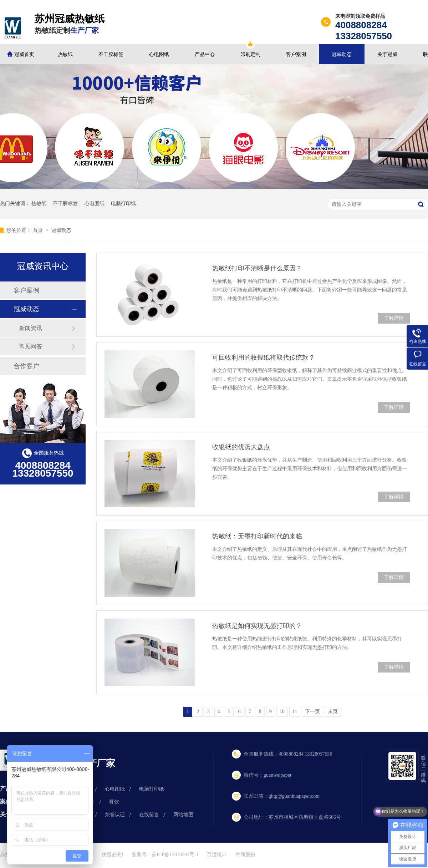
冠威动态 (342, 54)
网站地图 (183, 815)
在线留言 (149, 815)
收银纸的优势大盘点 (241, 447)
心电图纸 (159, 54)
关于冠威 (387, 54)
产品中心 (205, 54)
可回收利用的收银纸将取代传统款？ (264, 357)
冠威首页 (24, 54)
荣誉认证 (115, 815)
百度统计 (217, 855)
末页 (333, 712)
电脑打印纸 (123, 204)
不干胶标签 (111, 54)
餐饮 (114, 802)
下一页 (312, 712)
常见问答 (31, 346)
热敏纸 (65, 54)
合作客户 (26, 366)
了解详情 (394, 318)
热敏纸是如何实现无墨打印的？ (257, 626)
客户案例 (296, 54)
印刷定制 (250, 54)
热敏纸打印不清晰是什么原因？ (257, 268)
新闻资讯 (31, 328)
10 (282, 712)
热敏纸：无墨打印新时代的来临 (257, 536)
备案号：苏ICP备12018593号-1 (165, 855)
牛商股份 (245, 855)
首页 (39, 230)
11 (295, 712)
